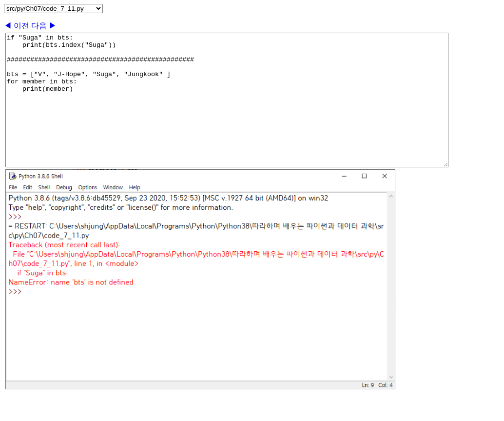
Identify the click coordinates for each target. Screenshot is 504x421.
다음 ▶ (44, 26)
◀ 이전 (18, 26)
